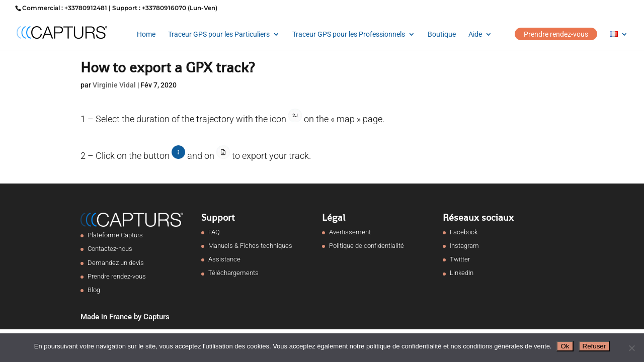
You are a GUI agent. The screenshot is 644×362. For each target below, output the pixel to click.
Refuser (594, 346)
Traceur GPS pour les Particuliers (219, 34)
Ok (565, 346)
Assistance (224, 259)
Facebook (464, 232)
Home (146, 34)
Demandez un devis (116, 263)
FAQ (214, 232)
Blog (94, 290)
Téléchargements (233, 273)
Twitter (460, 259)
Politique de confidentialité (367, 246)
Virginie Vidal (114, 85)
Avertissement (350, 232)
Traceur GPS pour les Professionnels (349, 34)
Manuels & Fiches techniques (250, 246)
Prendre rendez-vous (556, 34)
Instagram (464, 246)
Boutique (442, 34)
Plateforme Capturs (115, 235)
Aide (475, 34)
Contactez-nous (110, 249)
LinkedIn (462, 273)
